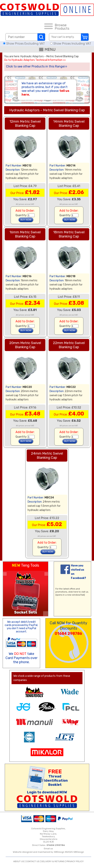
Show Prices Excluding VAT (24, 44)
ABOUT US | (20, 861)
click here (73, 592)
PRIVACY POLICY (75, 861)
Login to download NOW (47, 792)
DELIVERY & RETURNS (53, 861)
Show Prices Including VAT (71, 44)
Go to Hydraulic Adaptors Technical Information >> (35, 60)
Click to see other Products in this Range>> (37, 66)
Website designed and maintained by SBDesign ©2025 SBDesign (48, 852)
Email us (48, 849)
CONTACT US (33, 861)
